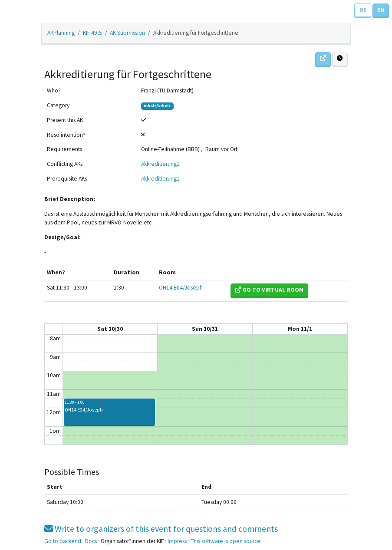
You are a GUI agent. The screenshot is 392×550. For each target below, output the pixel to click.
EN (381, 10)
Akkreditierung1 (160, 164)
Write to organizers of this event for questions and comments (161, 529)
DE (363, 10)
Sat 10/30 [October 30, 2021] (110, 329)
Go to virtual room (269, 290)
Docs (91, 541)
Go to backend (63, 541)
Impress (177, 541)
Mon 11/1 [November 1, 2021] (300, 329)
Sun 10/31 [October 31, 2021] (205, 329)
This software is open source (226, 541)
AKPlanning (61, 33)
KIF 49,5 (92, 33)
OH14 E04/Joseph (181, 288)
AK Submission (127, 33)
